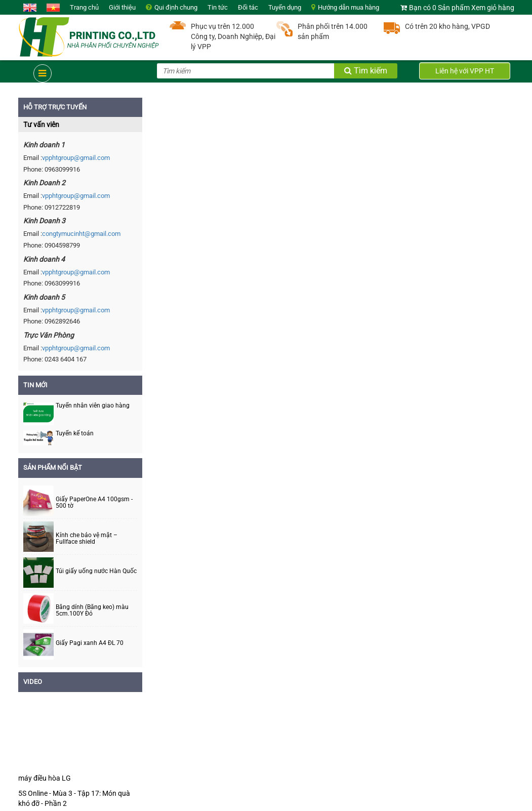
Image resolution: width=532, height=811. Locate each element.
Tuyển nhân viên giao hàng (93, 405)
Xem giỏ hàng (493, 8)
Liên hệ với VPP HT (465, 71)
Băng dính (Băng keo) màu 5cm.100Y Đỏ (92, 611)
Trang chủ (84, 7)
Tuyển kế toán (75, 433)
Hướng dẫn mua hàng (349, 7)
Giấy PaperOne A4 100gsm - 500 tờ (94, 503)
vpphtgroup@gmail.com (76, 158)
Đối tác (248, 7)
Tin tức (218, 7)
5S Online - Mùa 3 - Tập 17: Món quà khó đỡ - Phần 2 (74, 798)
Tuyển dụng (285, 7)
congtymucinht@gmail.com (81, 234)
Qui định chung (176, 7)
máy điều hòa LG (45, 778)
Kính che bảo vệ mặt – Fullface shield (87, 539)
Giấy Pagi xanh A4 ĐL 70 (90, 643)
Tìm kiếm (366, 71)
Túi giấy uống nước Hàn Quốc (96, 571)
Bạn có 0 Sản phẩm (439, 8)
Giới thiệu (122, 7)
